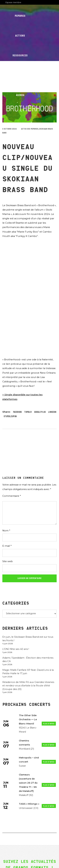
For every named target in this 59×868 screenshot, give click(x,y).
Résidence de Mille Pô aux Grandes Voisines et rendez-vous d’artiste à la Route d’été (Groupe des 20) (28, 686)
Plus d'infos (49, 724)
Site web (8, 561)
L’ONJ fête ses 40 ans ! (16, 649)
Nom (6, 531)
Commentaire (12, 496)
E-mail (7, 546)
